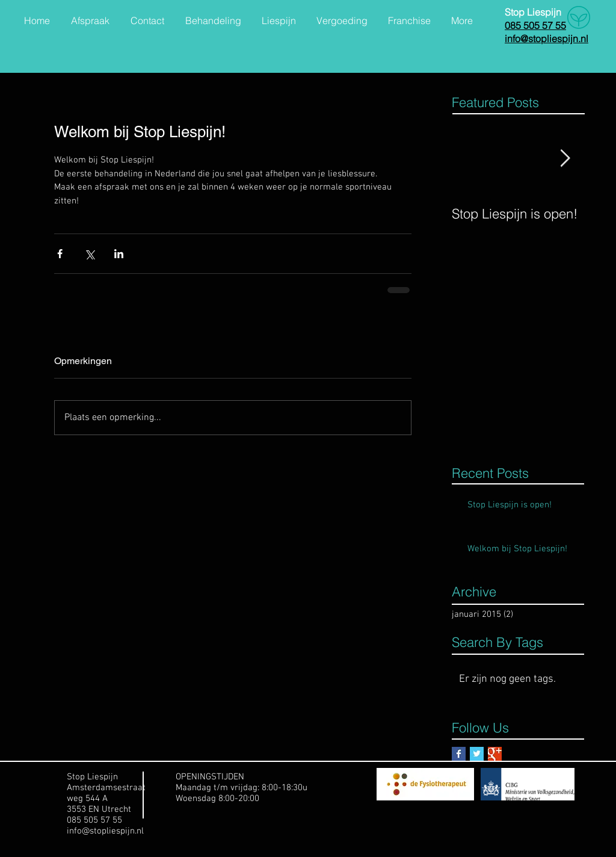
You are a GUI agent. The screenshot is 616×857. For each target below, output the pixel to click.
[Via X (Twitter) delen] (89, 254)
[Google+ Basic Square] (495, 754)
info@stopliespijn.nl (105, 831)
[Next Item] (565, 159)
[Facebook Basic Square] (459, 754)
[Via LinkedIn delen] (119, 254)
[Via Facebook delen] (60, 254)
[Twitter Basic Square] (477, 754)
